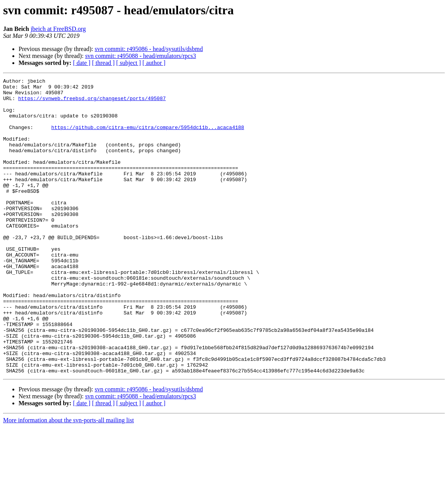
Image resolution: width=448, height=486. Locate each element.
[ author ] (154, 63)
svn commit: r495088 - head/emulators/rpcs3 (140, 56)
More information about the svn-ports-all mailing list (69, 479)
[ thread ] (103, 63)
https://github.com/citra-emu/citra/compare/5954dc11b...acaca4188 (148, 138)
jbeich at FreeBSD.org (58, 29)
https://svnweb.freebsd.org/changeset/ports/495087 (92, 103)
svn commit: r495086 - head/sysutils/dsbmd (149, 49)
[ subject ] (129, 63)
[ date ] (82, 63)
